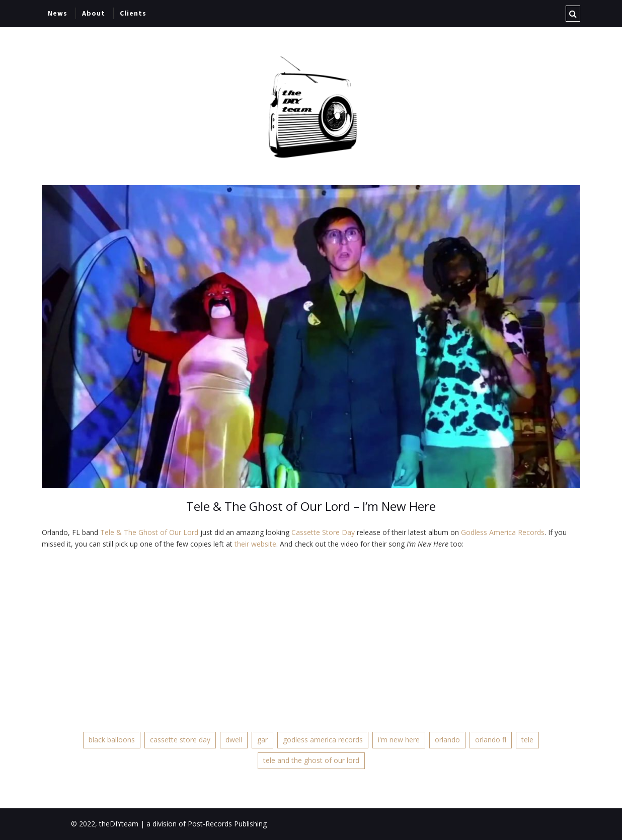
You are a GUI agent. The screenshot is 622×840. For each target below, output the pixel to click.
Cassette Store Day (323, 532)
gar (262, 740)
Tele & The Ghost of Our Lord (149, 532)
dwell (234, 740)
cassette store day (180, 740)
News (58, 13)
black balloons (112, 740)
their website (255, 544)
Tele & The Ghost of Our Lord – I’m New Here (311, 506)
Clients (133, 13)
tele (527, 740)
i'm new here (399, 740)
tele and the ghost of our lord (311, 760)
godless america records (323, 740)
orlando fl (491, 740)
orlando (447, 740)
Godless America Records (503, 532)
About (94, 13)
